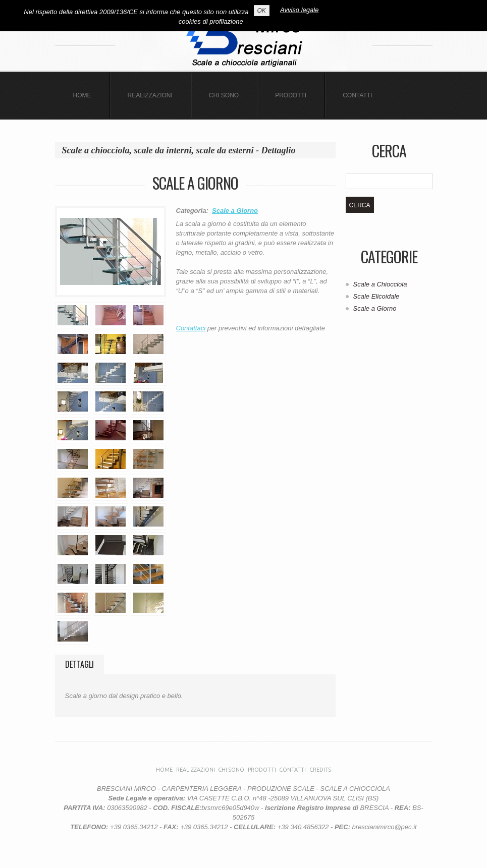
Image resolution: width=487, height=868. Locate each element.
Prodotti (291, 95)
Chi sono (224, 95)
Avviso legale (299, 10)
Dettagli (79, 664)
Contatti (292, 770)
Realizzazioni (150, 95)
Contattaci (191, 328)
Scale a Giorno (235, 211)
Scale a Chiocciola (380, 284)
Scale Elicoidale (376, 296)
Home (82, 95)
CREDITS (320, 770)
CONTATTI (357, 95)
